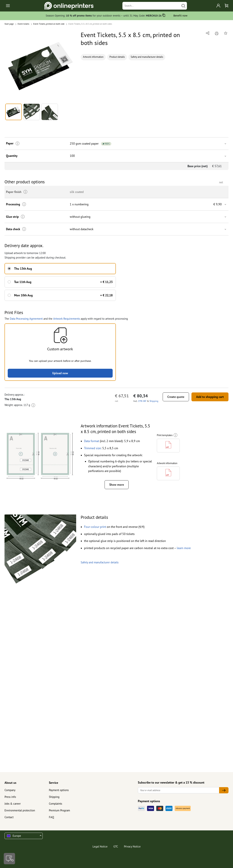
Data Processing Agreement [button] (26, 319)
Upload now (60, 373)
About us (10, 783)
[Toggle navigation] (8, 6)
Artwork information (93, 57)
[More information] (18, 144)
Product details (117, 57)
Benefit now (180, 16)
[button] (40, 66)
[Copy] (164, 16)
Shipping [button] (154, 401)
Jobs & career (13, 804)
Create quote (176, 397)
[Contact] (9, 859)
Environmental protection (20, 810)
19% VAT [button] (142, 401)
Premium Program (59, 810)
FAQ (51, 817)
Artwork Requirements (67, 319)
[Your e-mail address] (179, 790)
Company (10, 790)
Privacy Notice (132, 846)
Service (54, 783)
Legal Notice (100, 846)
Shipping (54, 797)
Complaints (55, 804)
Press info (10, 797)
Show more (117, 485)
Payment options (59, 790)
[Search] (151, 6)
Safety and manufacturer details (147, 57)
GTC (116, 846)
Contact (9, 817)
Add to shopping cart (210, 397)
